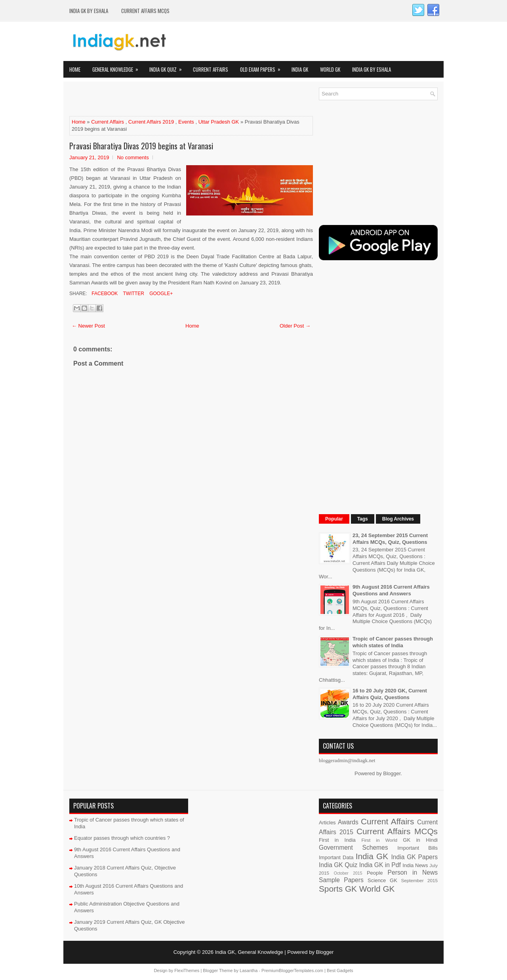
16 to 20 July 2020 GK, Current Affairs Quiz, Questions (390, 694)
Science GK (382, 880)
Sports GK (338, 889)
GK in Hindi (420, 840)
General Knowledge (118, 67)
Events (186, 122)
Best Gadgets (340, 970)
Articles (327, 823)
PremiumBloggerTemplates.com (292, 970)
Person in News (413, 872)
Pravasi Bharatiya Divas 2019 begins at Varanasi (141, 146)
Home (75, 69)
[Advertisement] (162, 99)
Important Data (336, 857)
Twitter (133, 294)
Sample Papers (341, 880)
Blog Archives (398, 519)
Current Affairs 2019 (151, 122)
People (375, 873)
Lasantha (249, 970)
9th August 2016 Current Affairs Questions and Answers (391, 590)
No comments (133, 157)
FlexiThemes (187, 970)
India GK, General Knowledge (249, 952)
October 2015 (348, 873)
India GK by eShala (89, 11)
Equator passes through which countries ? (122, 838)
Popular (334, 519)
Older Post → (295, 326)
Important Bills (417, 848)
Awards (348, 822)
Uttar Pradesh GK (219, 122)
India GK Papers (414, 857)
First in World (379, 840)
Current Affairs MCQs (145, 11)
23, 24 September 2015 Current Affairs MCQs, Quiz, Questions (390, 539)
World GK (330, 69)
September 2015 (419, 880)
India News (415, 865)
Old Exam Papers (263, 67)
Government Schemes (354, 847)
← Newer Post (88, 326)
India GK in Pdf (380, 865)
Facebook (104, 294)
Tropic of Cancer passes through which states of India (393, 642)
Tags (363, 519)
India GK (300, 69)
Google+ (160, 294)
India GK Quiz (168, 67)
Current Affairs (211, 69)
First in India (337, 840)
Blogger (392, 773)
